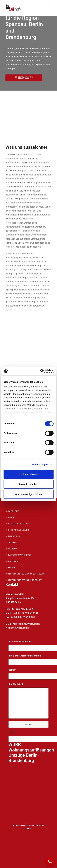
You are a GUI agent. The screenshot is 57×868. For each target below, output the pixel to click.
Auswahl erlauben (28, 484)
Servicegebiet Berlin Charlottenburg (26, 574)
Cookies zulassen (29, 474)
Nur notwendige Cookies (29, 494)
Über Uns (12, 549)
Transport (13, 543)
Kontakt (12, 568)
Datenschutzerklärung (20, 555)
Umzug (11, 518)
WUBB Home (14, 511)
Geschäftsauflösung (19, 530)
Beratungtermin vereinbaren (24, 78)
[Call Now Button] (50, 862)
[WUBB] (13, 8)
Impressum (13, 561)
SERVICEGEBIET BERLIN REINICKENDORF (25, 580)
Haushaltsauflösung (18, 524)
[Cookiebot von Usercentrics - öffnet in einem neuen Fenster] (41, 371)
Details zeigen (40, 464)
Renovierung (14, 536)
